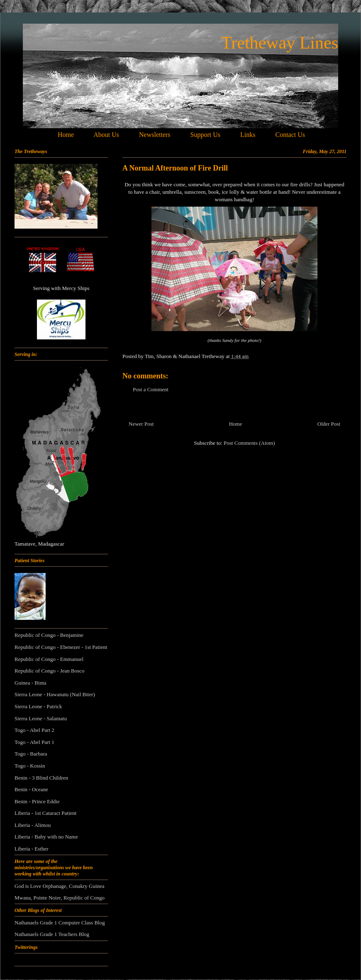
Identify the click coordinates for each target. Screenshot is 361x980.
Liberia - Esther (32, 849)
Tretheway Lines (280, 43)
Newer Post (141, 424)
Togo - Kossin (30, 766)
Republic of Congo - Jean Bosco (50, 671)
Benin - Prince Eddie (37, 801)
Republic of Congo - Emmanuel (49, 659)
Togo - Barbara (31, 754)
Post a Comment (151, 389)
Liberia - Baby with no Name (46, 837)
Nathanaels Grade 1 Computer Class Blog (60, 923)
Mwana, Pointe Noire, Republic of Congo (60, 898)
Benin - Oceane (31, 789)
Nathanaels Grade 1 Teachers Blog (52, 934)
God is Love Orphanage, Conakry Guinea (60, 886)
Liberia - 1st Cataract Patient (45, 813)
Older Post (329, 424)
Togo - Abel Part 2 (34, 730)
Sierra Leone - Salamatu (41, 718)
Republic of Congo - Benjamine (49, 635)
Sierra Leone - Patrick (38, 706)
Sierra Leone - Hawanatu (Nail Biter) (55, 694)
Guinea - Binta (30, 683)
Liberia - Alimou (33, 825)
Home (236, 424)
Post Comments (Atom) (249, 443)
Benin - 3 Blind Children (41, 778)
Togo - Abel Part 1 (34, 742)
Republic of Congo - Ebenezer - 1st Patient (61, 647)
